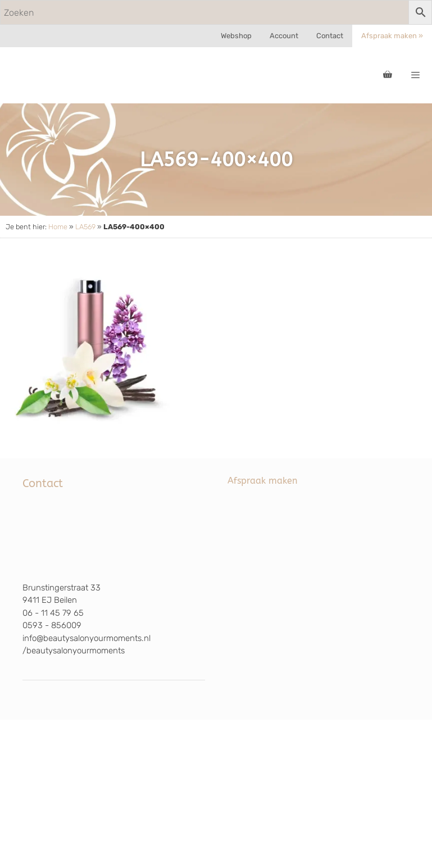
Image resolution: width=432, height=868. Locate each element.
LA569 (85, 227)
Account (284, 36)
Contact (330, 36)
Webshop (236, 36)
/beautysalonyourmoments (74, 651)
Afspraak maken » (392, 36)
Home (58, 227)
